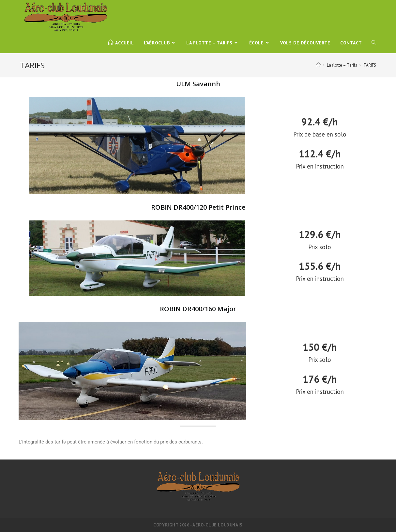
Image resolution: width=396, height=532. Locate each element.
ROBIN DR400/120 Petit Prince (198, 207)
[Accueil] (319, 65)
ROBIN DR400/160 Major (198, 309)
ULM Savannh (198, 84)
